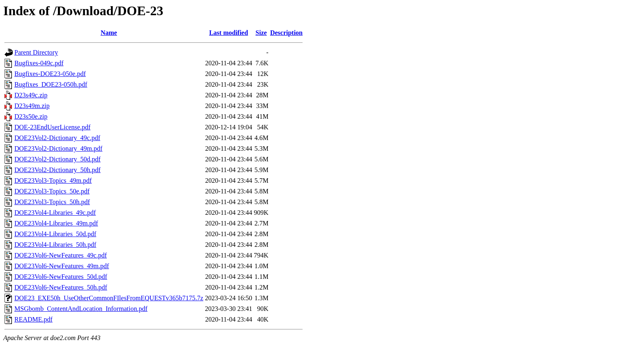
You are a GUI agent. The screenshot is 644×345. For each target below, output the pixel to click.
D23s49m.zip (32, 106)
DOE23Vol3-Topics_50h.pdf (52, 202)
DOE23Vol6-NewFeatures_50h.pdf (61, 287)
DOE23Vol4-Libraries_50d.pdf (55, 234)
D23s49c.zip (31, 95)
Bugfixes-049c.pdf (39, 63)
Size (261, 33)
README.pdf (33, 319)
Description (286, 33)
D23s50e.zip (31, 116)
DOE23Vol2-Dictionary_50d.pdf (57, 159)
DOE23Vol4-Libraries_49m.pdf (56, 223)
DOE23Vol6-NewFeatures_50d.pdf (61, 277)
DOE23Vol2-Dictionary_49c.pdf (57, 138)
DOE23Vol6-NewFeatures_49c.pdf (61, 255)
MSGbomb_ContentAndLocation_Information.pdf (81, 309)
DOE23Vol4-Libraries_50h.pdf (55, 245)
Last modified (229, 33)
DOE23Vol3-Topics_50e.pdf (52, 191)
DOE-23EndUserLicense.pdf (52, 127)
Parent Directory (36, 52)
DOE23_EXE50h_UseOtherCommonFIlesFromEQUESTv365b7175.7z (109, 298)
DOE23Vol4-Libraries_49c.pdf (55, 213)
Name (109, 33)
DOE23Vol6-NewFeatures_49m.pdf (62, 266)
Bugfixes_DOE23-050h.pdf (51, 84)
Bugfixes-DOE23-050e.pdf (50, 74)
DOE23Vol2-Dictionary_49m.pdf (58, 148)
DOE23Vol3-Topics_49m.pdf (53, 181)
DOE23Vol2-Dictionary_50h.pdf (57, 170)
